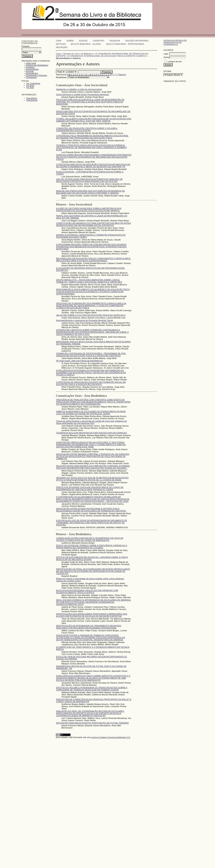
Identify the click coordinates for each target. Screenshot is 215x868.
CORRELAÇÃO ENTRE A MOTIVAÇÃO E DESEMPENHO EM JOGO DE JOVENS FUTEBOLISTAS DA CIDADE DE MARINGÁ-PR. (90, 539)
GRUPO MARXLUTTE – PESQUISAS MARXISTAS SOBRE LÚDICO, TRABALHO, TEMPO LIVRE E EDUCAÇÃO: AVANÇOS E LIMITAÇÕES (89, 281)
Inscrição (30, 71)
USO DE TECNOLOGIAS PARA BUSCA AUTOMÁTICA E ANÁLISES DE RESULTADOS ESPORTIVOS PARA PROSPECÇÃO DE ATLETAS (89, 180)
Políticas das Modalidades (37, 65)
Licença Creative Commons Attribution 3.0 (111, 737)
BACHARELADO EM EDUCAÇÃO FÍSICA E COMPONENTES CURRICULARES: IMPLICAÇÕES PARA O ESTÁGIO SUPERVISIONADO (93, 260)
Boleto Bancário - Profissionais (125, 44)
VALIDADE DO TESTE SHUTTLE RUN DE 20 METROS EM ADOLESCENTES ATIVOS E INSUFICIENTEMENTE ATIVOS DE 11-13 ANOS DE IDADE (92, 479)
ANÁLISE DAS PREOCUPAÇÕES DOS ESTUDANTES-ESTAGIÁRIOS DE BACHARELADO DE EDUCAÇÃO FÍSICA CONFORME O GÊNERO (90, 192)
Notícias (61, 44)
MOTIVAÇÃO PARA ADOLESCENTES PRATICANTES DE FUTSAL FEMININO (92, 723)
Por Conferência (33, 83)
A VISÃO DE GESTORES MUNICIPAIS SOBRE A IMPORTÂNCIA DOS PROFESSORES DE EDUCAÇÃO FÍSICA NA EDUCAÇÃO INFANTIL (89, 209)
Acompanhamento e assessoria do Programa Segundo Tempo (85, 320)
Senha (166, 57)
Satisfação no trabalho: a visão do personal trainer (79, 89)
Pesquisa (115, 41)
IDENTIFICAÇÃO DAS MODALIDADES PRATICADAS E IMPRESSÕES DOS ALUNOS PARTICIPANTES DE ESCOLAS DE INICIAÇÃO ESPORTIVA (92, 615)
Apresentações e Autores (68, 58)
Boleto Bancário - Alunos (86, 44)
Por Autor (30, 86)
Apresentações (32, 69)
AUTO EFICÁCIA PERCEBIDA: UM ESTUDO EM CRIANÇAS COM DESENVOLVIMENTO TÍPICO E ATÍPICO (87, 591)
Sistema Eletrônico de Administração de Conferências (175, 42)
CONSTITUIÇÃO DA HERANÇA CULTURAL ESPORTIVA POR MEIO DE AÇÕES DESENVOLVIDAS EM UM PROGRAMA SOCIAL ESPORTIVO (93, 224)
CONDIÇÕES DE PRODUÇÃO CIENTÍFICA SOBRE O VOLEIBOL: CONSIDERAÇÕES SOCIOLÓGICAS (87, 129)
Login (166, 54)
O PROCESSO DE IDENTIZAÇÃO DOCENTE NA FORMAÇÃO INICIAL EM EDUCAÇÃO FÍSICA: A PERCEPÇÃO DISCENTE (91, 383)
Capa (59, 41)
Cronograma (31, 77)
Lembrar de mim (175, 62)
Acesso (83, 41)
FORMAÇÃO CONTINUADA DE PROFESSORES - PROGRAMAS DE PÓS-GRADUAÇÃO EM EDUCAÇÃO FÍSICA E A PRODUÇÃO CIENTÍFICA (91, 355)
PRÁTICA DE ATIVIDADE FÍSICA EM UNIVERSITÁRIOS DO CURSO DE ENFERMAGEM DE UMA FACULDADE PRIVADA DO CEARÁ (90, 488)
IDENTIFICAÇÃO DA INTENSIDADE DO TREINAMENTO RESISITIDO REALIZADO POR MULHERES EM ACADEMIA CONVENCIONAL (89, 627)
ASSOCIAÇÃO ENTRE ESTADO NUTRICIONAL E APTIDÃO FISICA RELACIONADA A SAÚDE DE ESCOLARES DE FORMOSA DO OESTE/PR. (91, 510)
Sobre (70, 41)
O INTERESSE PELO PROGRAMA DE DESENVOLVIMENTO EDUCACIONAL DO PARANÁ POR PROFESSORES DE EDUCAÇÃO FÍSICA (92, 137)
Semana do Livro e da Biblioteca (78, 54)
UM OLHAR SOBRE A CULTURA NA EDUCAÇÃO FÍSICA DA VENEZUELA (91, 315)
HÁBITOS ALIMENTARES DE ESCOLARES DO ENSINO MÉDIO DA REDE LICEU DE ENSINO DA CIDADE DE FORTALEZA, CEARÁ (91, 413)
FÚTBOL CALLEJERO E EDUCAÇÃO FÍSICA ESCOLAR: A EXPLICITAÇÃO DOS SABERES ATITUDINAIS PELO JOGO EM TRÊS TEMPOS (94, 120)
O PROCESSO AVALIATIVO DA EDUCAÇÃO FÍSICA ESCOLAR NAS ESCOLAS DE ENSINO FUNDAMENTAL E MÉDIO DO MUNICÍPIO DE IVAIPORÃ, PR (93, 165)
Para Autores (32, 100)
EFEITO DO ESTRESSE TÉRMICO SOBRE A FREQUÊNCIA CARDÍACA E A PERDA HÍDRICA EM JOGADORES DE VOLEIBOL (92, 547)
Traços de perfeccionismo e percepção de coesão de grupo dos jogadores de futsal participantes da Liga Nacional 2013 (91, 422)
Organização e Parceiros (37, 75)
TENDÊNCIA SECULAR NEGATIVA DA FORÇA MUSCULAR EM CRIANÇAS (91, 433)
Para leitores (32, 98)
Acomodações (32, 73)
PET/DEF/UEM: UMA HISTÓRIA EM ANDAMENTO (80, 361)
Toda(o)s (122, 75)
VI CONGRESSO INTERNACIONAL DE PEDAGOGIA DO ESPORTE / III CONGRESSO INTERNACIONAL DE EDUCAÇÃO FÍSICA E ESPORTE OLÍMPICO (102, 55)
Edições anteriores (137, 41)
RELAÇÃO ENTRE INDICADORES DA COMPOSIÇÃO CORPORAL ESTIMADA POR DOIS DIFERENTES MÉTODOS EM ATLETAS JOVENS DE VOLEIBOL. (93, 467)
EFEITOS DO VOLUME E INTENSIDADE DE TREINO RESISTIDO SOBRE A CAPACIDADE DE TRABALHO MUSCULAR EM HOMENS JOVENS (92, 689)
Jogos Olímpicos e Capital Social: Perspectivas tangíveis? (83, 94)
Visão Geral (31, 63)
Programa (30, 67)
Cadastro (99, 41)
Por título (30, 88)
